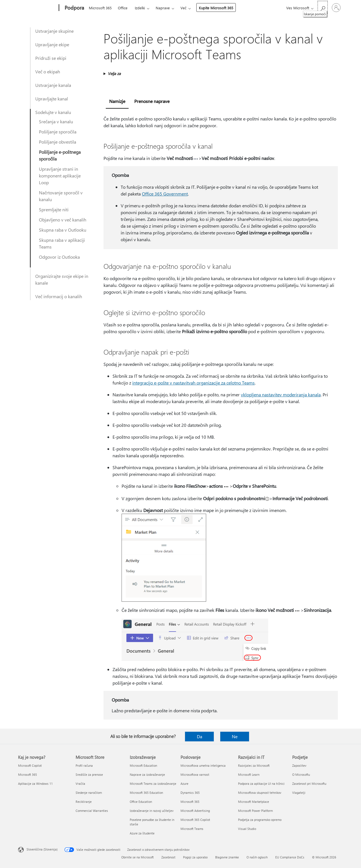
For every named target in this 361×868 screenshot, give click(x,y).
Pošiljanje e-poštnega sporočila (60, 155)
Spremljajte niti (54, 209)
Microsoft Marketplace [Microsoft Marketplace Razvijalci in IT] (254, 802)
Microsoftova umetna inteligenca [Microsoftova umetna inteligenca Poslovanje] (203, 765)
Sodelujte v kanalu (53, 112)
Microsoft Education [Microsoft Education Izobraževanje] (143, 765)
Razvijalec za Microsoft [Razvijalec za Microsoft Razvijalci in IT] (254, 765)
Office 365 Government (165, 194)
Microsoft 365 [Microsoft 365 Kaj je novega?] (27, 774)
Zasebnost (168, 857)
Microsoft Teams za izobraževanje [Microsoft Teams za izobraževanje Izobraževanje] (153, 784)
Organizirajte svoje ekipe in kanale (62, 279)
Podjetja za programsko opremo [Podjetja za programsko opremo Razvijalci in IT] (260, 820)
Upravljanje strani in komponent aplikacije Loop (60, 176)
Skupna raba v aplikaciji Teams (62, 243)
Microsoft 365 (100, 8)
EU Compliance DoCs (290, 857)
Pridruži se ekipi (51, 58)
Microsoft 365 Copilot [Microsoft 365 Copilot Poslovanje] (195, 820)
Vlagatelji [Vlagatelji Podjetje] (299, 793)
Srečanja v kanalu (56, 121)
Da (200, 736)
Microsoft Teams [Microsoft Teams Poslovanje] (192, 829)
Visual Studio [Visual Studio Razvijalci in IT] (247, 829)
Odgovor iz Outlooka (59, 257)
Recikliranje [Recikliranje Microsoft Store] (84, 802)
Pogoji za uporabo (195, 857)
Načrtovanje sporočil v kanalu (61, 196)
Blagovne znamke (227, 857)
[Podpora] (74, 8)
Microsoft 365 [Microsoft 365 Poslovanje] (190, 802)
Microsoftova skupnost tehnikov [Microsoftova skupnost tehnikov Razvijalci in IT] (260, 793)
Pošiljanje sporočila (58, 132)
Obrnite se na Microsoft (137, 857)
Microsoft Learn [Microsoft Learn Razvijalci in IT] (249, 774)
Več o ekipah (48, 72)
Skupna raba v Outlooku (63, 230)
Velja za (114, 73)
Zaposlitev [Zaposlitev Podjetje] (299, 765)
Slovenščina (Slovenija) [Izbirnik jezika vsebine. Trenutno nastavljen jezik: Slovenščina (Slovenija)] (42, 849)
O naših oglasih (257, 857)
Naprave (163, 8)
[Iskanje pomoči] (323, 7)
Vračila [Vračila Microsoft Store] (80, 784)
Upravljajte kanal (52, 99)
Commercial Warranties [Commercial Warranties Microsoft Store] (92, 811)
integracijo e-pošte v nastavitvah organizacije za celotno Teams (193, 383)
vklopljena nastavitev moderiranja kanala (281, 395)
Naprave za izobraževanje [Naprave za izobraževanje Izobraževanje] (147, 774)
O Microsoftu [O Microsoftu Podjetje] (301, 774)
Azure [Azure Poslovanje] (184, 784)
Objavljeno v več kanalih (63, 220)
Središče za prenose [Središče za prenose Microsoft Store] (89, 774)
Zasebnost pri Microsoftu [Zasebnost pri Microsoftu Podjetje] (309, 784)
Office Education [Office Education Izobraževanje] (141, 802)
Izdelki (140, 8)
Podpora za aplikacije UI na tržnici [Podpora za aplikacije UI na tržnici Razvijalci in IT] (261, 784)
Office (123, 8)
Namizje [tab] (117, 101)
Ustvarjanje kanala (53, 85)
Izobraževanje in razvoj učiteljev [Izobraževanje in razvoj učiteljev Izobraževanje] (152, 811)
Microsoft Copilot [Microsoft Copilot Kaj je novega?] (30, 765)
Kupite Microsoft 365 (216, 8)
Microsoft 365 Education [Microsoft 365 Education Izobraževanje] (146, 793)
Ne (235, 736)
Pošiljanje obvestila (58, 142)
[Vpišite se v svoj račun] (336, 8)
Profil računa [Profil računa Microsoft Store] (84, 765)
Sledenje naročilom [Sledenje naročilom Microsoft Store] (89, 793)
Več (183, 8)
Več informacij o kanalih (59, 296)
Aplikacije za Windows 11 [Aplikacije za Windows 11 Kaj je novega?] (35, 784)
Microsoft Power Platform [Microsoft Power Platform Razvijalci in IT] (255, 811)
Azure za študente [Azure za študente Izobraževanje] (142, 833)
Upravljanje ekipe (52, 44)
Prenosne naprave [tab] (152, 101)
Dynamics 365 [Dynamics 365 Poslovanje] (190, 793)
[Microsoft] (37, 8)
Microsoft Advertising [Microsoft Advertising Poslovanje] (195, 811)
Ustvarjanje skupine (54, 31)
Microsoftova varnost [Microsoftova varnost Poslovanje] (195, 774)
